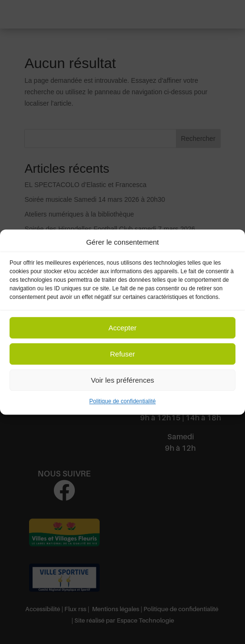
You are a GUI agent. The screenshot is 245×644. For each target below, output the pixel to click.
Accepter (122, 328)
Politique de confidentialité (122, 402)
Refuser (123, 354)
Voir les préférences (123, 380)
